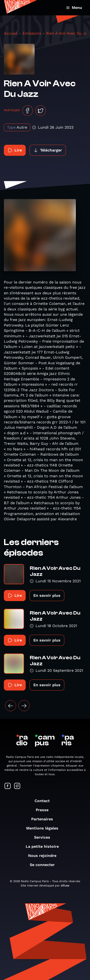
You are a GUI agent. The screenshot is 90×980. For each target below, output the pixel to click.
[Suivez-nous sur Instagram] (17, 786)
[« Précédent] (11, 706)
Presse (45, 810)
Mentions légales (45, 828)
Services (45, 837)
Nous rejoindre (45, 856)
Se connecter (45, 865)
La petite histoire (45, 846)
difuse (65, 886)
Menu (74, 8)
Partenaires (45, 819)
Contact (45, 801)
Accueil (11, 33)
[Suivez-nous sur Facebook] (8, 786)
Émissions (32, 33)
